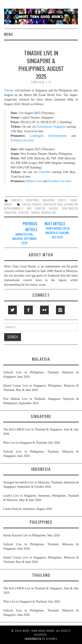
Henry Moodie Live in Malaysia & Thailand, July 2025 (58, 233)
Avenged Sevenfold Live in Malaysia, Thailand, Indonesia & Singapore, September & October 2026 (41, 485)
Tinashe (9, 90)
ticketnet (24, 213)
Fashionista (33, 639)
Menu (9, 34)
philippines (32, 200)
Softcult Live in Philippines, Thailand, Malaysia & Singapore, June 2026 (41, 375)
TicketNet (45, 172)
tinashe (35, 213)
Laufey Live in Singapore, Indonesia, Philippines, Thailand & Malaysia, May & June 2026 (41, 498)
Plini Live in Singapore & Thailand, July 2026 (32, 443)
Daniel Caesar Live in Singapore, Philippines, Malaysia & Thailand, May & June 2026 (41, 388)
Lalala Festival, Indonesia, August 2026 (28, 509)
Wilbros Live (34, 181)
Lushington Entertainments (48, 136)
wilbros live (48, 213)
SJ (50, 82)
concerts (17, 200)
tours (73, 200)
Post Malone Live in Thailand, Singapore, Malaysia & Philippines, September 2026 (41, 401)
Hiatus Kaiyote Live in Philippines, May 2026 (32, 535)
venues (8, 204)
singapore (48, 200)
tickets (62, 200)
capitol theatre (32, 204)
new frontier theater (42, 208)
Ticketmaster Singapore (51, 127)
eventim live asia (53, 204)
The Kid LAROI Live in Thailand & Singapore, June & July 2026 (41, 432)
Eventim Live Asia (22, 140)
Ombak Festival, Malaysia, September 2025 (24, 239)
